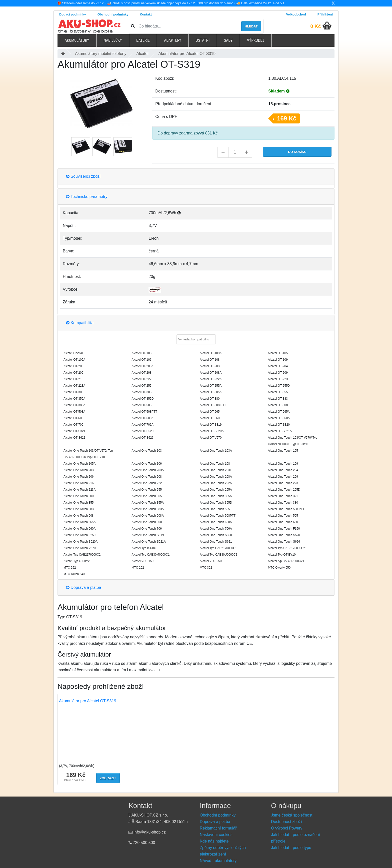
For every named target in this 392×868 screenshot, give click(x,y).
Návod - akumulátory (218, 861)
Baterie (143, 40)
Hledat (251, 26)
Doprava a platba (83, 587)
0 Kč (315, 26)
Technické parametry (87, 197)
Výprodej (256, 40)
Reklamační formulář (218, 828)
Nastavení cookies (216, 835)
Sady (228, 40)
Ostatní (202, 40)
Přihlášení (325, 14)
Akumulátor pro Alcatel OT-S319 (88, 701)
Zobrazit (108, 778)
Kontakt (146, 14)
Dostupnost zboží (286, 822)
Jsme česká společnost (292, 815)
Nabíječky (113, 40)
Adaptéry (173, 40)
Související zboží (83, 176)
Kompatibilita (80, 323)
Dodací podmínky (73, 14)
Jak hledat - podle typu (291, 848)
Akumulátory (77, 40)
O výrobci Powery (287, 828)
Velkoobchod (296, 14)
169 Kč (287, 118)
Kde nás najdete (214, 841)
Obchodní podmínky (113, 14)
